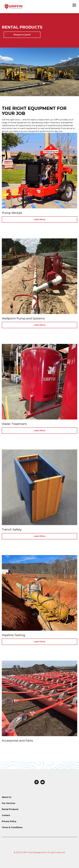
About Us (7, 797)
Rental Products (10, 809)
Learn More (40, 219)
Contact (6, 815)
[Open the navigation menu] (74, 5)
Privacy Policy (9, 821)
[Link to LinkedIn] (37, 782)
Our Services (9, 803)
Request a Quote (22, 35)
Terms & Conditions (12, 827)
